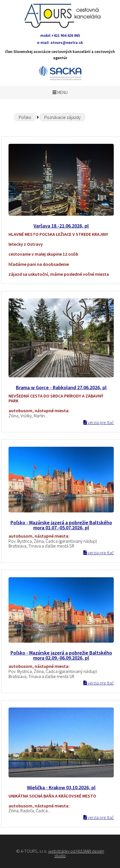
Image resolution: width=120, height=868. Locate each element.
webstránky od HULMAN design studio (76, 853)
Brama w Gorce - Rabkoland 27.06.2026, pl (61, 388)
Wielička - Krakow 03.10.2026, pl (61, 788)
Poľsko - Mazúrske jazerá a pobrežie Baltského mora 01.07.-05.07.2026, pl (61, 525)
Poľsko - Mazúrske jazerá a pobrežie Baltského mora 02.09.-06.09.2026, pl (61, 655)
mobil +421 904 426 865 (60, 35)
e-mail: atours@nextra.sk (60, 42)
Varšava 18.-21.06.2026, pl (61, 226)
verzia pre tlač (99, 423)
